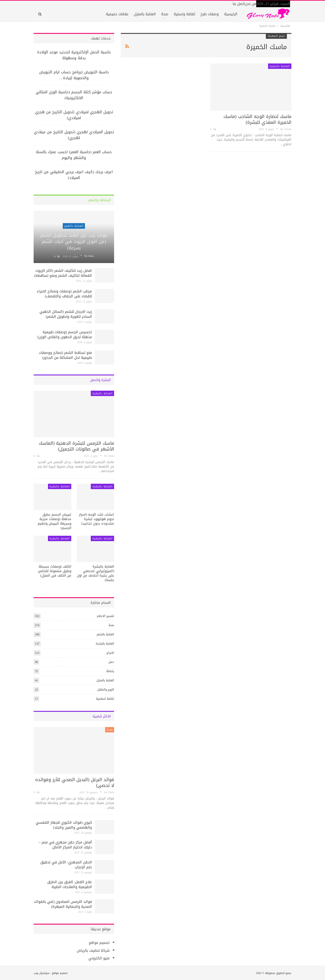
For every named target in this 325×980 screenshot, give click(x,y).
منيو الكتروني (99, 958)
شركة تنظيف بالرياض (93, 951)
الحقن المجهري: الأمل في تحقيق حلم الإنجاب (66, 865)
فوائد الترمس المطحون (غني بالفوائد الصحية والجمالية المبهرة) (63, 904)
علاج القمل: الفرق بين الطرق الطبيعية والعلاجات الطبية (70, 884)
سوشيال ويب (42, 973)
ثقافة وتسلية (184, 14)
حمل (111, 662)
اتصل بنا (239, 4)
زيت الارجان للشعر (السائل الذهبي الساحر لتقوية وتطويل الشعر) (66, 314)
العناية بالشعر (74, 226)
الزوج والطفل (106, 689)
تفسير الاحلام (105, 616)
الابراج (110, 653)
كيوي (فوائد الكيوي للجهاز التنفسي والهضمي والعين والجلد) (64, 825)
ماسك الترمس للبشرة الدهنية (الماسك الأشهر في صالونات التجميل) (77, 446)
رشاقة (110, 671)
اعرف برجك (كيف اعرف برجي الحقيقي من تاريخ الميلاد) (74, 175)
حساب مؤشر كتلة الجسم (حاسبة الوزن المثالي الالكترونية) (74, 95)
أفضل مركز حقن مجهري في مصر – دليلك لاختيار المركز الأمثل (65, 845)
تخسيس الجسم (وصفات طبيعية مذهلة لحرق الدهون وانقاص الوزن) (65, 334)
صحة (165, 14)
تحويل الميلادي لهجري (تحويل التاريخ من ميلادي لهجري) (74, 135)
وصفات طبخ (210, 14)
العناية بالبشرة (280, 66)
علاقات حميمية (117, 14)
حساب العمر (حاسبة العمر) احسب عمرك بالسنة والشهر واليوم (74, 155)
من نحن (251, 4)
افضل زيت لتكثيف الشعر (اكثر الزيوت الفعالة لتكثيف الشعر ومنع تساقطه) (63, 273)
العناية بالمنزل (145, 14)
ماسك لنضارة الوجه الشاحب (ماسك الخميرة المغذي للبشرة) (257, 119)
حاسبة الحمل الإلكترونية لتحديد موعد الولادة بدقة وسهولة (74, 55)
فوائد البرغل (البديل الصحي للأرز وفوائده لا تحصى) (75, 782)
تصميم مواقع (99, 943)
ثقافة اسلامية (105, 699)
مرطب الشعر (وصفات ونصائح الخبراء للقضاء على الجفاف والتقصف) (64, 294)
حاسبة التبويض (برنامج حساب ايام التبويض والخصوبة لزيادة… (74, 75)
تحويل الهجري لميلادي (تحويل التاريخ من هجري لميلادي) (74, 115)
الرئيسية (231, 14)
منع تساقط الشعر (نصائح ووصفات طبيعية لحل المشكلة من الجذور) (65, 355)
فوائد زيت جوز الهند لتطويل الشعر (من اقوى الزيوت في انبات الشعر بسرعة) (74, 242)
